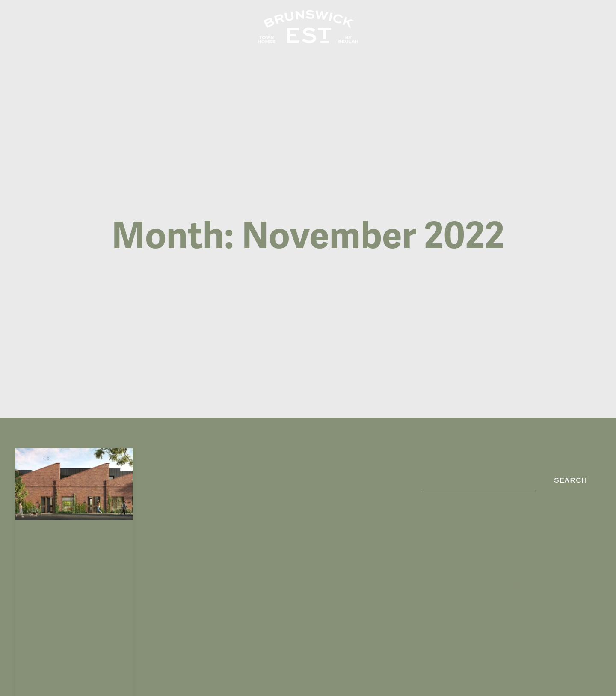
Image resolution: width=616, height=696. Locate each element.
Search (432, 425)
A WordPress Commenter (462, 676)
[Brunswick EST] (308, 27)
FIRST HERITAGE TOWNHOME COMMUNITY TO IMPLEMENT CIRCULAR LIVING (74, 587)
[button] (74, 455)
